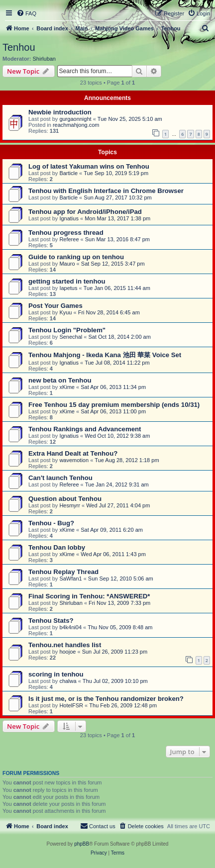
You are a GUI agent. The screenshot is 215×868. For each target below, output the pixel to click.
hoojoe (67, 652)
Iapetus (68, 288)
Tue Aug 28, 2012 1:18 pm (127, 460)
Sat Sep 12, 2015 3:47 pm (113, 264)
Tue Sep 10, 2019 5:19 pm (116, 173)
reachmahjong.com (76, 125)
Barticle (68, 173)
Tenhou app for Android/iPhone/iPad (85, 212)
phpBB (82, 844)
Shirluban (44, 59)
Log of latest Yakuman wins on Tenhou (89, 166)
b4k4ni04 (70, 627)
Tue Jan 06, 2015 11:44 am (117, 288)
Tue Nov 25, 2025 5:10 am (130, 119)
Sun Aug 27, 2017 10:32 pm (117, 197)
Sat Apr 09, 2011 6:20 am (112, 530)
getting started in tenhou (67, 281)
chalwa (68, 681)
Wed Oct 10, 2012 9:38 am (117, 436)
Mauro (67, 264)
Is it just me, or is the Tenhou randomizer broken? (106, 699)
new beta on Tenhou (60, 380)
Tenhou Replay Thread (63, 572)
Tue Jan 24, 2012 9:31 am (117, 484)
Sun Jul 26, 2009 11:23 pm (115, 652)
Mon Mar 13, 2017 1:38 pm (117, 218)
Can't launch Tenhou (60, 478)
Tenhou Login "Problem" (67, 330)
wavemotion (74, 460)
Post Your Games (55, 306)
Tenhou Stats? (51, 621)
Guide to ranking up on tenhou (76, 257)
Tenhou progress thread (66, 233)
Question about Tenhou (65, 499)
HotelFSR (71, 705)
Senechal (71, 337)
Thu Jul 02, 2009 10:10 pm (115, 681)
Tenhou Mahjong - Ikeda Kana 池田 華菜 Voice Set (105, 355)
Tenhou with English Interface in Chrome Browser (106, 191)
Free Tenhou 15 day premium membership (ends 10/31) (114, 405)
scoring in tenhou (56, 674)
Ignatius (69, 218)
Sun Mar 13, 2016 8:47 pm (117, 239)
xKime (67, 387)
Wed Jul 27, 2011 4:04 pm (118, 505)
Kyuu (65, 312)
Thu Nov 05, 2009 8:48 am (120, 627)
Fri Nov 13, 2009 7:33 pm (119, 603)
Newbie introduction (60, 112)
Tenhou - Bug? (51, 523)
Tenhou (19, 47)
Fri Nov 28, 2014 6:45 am (109, 312)
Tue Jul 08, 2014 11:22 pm (117, 363)
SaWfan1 (70, 579)
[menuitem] (26, 13)
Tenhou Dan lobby (57, 547)
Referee (69, 239)
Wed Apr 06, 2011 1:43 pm (113, 554)
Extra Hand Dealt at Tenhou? (73, 453)
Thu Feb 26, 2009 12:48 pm (123, 705)
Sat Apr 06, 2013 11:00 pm (113, 411)
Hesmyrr (70, 505)
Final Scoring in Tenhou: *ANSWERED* (89, 596)
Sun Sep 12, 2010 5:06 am (121, 579)
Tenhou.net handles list (65, 645)
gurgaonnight (75, 119)
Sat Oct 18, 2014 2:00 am (119, 337)
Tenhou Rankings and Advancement (85, 429)
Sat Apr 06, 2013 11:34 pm (113, 387)
